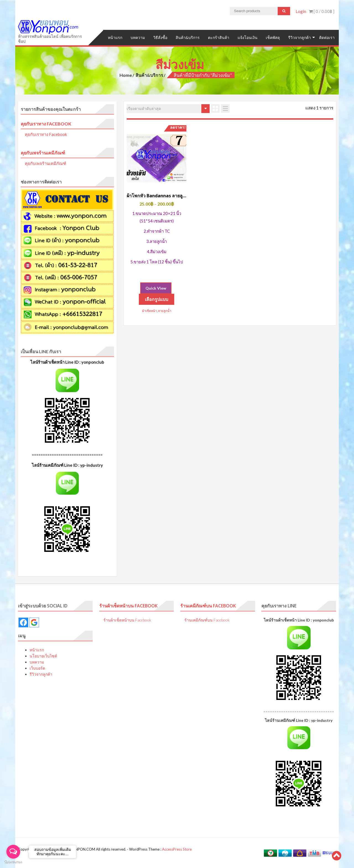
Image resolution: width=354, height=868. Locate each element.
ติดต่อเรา (327, 37)
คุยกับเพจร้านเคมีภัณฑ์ (43, 152)
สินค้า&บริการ (188, 37)
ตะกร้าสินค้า (219, 37)
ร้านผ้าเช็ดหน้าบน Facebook (129, 605)
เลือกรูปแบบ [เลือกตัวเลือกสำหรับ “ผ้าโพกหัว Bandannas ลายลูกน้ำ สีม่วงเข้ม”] (157, 299)
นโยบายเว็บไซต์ (43, 656)
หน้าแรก (115, 37)
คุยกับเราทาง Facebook (46, 123)
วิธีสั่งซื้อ (160, 37)
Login (301, 11)
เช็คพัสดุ (273, 37)
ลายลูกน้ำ (165, 311)
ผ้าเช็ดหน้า (149, 311)
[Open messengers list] (13, 852)
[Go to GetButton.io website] (13, 862)
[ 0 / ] (322, 11)
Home (126, 75)
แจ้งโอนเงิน (248, 37)
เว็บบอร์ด (37, 668)
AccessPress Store (177, 849)
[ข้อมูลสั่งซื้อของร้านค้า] (168, 108)
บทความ (138, 37)
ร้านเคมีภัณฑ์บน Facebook (208, 605)
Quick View (156, 288)
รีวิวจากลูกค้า (300, 37)
